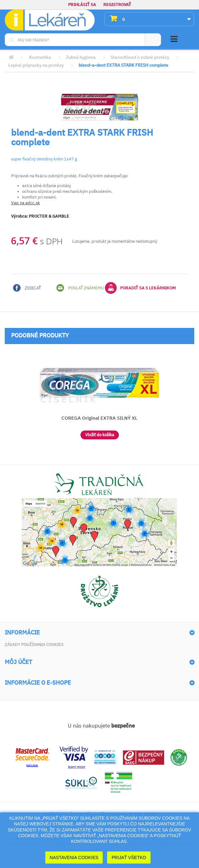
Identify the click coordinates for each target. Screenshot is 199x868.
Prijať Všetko (129, 858)
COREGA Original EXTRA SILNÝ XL (99, 418)
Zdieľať (27, 288)
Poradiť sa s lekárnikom (140, 288)
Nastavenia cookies (74, 858)
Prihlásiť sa (82, 5)
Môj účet (18, 662)
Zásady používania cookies (34, 644)
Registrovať (117, 5)
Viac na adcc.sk (26, 203)
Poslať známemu (80, 288)
